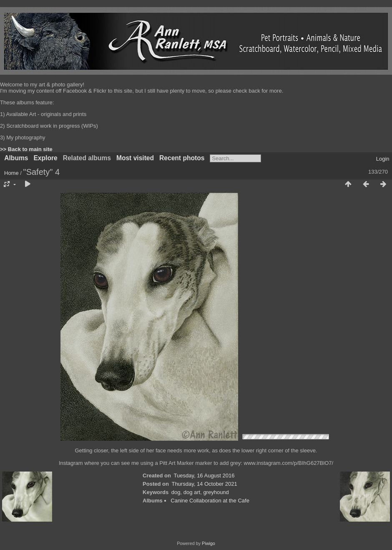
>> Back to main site (26, 149)
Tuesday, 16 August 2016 (204, 476)
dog (176, 492)
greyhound (216, 492)
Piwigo (209, 543)
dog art (192, 492)
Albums (16, 158)
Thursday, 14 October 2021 (204, 484)
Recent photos (182, 158)
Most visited (135, 158)
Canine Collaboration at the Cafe (210, 501)
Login (383, 159)
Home (11, 173)
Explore (45, 158)
